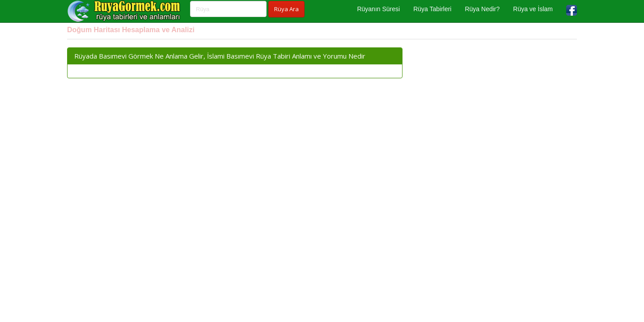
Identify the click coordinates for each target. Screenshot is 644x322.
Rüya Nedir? (482, 9)
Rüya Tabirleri (432, 9)
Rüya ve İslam (533, 9)
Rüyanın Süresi (378, 9)
